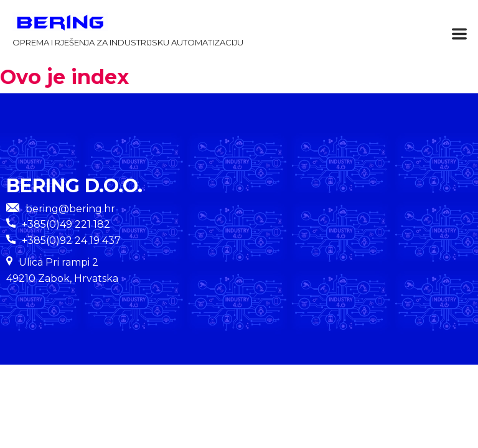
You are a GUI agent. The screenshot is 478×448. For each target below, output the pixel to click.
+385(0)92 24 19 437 (71, 240)
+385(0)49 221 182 (66, 224)
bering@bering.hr (61, 209)
